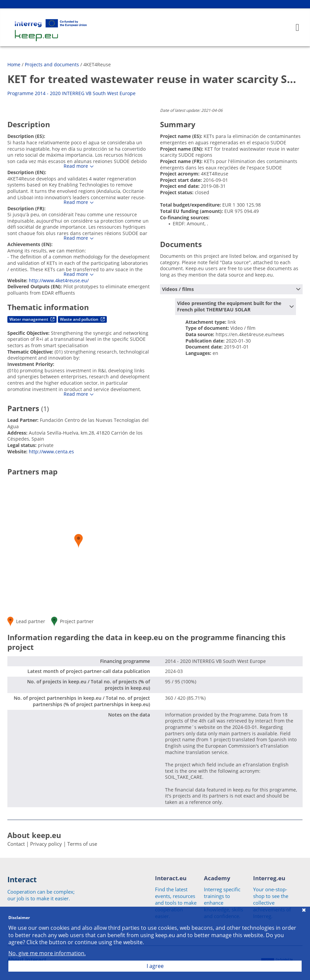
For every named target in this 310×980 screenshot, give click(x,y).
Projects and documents (52, 64)
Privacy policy (46, 844)
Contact (16, 844)
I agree (155, 966)
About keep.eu (34, 835)
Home (14, 64)
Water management (32, 319)
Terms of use (82, 844)
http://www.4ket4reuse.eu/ (59, 280)
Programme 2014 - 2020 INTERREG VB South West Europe (71, 93)
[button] (79, 541)
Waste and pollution (82, 319)
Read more (76, 166)
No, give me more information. (47, 953)
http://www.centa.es (51, 451)
